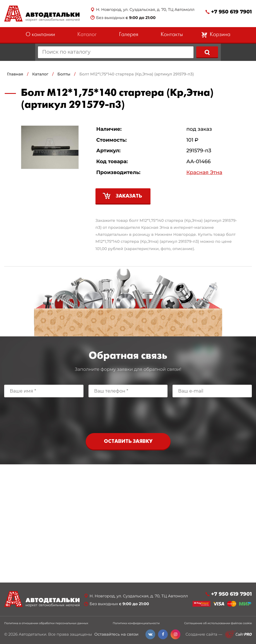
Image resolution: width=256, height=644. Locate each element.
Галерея (129, 35)
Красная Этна (204, 173)
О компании (40, 35)
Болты (64, 74)
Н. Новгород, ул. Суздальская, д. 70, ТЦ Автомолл (145, 10)
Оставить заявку (128, 442)
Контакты (172, 35)
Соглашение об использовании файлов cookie (218, 623)
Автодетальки (33, 634)
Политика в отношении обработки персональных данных (46, 623)
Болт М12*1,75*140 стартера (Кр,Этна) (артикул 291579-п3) (137, 74)
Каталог (87, 35)
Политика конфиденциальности (136, 623)
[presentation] (128, 414)
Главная (15, 74)
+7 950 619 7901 (231, 12)
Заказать (129, 196)
